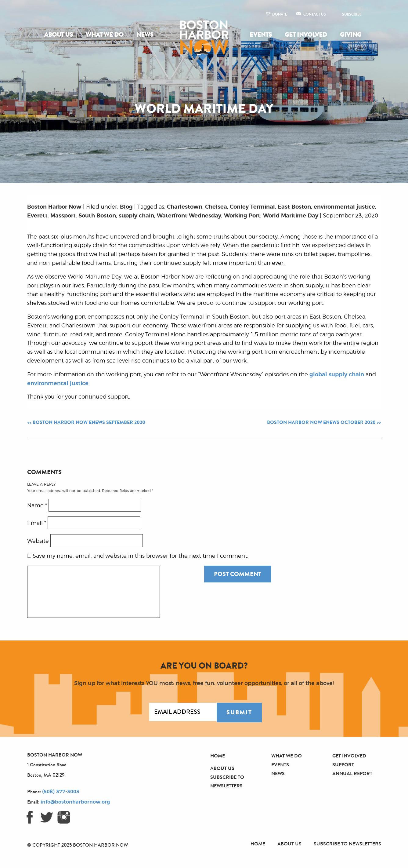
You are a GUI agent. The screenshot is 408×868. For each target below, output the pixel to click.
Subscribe (352, 14)
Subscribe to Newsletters (347, 844)
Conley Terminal (252, 207)
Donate (280, 14)
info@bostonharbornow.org (75, 802)
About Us (59, 35)
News (145, 35)
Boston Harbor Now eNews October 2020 (321, 422)
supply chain (136, 216)
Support (343, 765)
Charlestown (185, 207)
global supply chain (337, 375)
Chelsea (216, 207)
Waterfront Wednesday (189, 216)
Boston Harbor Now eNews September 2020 (89, 422)
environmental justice (344, 207)
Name (37, 505)
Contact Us (315, 14)
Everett (37, 216)
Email (37, 523)
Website (38, 541)
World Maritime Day (291, 216)
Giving (351, 35)
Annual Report (352, 773)
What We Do (105, 35)
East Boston (294, 207)
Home (218, 756)
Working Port (242, 216)
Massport (63, 216)
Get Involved (306, 35)
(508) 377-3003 (61, 792)
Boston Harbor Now (54, 207)
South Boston (97, 216)
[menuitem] (60, 35)
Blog (126, 207)
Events (261, 35)
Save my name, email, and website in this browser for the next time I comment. (141, 556)
